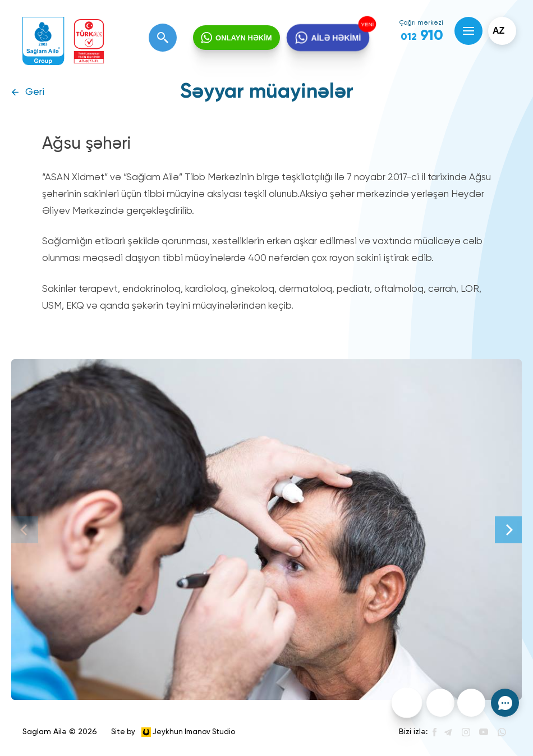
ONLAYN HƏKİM (244, 38)
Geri (35, 92)
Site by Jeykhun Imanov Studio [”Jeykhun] (173, 732)
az (498, 31)
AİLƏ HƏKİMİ (336, 38)
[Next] (508, 530)
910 (422, 36)
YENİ (366, 25)
